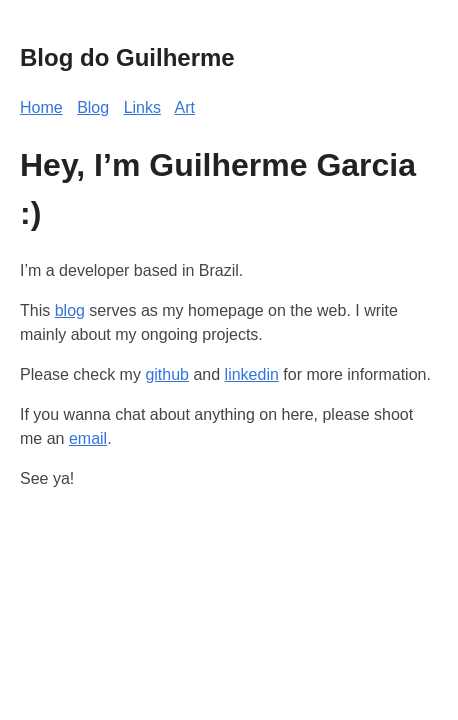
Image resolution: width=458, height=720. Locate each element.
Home (41, 107)
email (88, 438)
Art (185, 107)
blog (70, 310)
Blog (93, 107)
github (167, 374)
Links (142, 107)
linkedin (252, 374)
